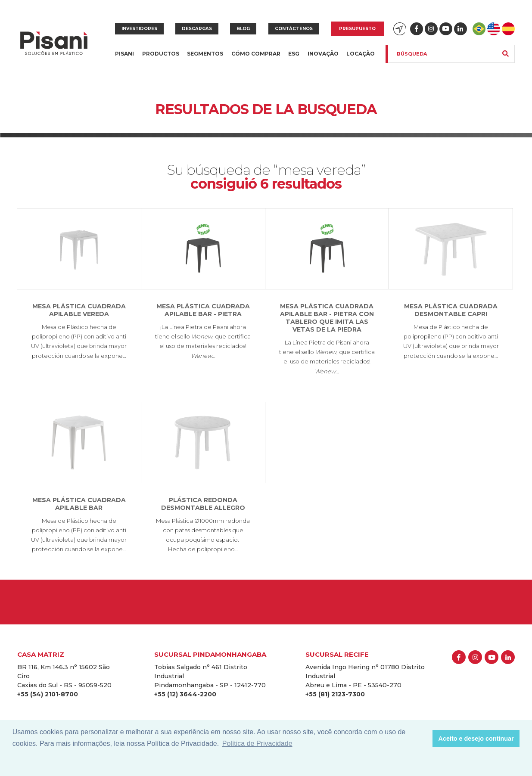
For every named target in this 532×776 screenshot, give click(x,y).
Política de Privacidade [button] (257, 743)
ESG (294, 54)
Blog (243, 29)
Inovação (323, 54)
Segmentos (205, 59)
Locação (361, 54)
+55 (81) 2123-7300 (335, 694)
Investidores (139, 29)
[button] (424, 739)
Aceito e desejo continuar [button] (476, 739)
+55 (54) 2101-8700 (48, 694)
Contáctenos (294, 29)
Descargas (197, 29)
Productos (161, 59)
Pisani (124, 59)
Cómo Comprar (256, 54)
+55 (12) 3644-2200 (185, 694)
